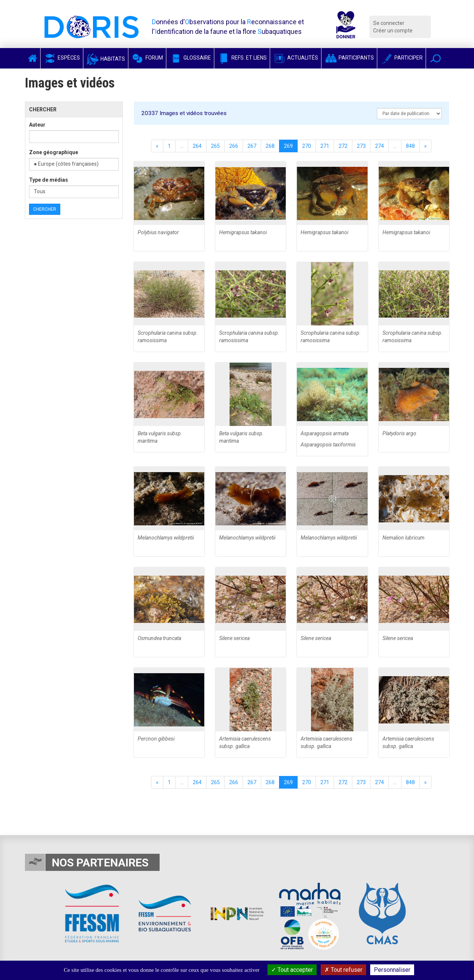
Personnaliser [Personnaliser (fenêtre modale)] (392, 970)
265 (215, 146)
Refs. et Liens (242, 58)
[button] (435, 58)
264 (197, 146)
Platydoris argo (399, 433)
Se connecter (389, 23)
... (182, 146)
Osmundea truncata (159, 638)
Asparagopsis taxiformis (328, 445)
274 (379, 146)
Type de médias (49, 180)
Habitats (106, 59)
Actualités (296, 58)
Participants (349, 58)
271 (325, 146)
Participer (401, 58)
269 (288, 146)
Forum (147, 58)
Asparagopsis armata (325, 433)
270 (307, 146)
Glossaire (190, 58)
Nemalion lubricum (403, 538)
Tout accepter (292, 970)
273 (361, 146)
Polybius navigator (158, 232)
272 (343, 146)
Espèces (62, 58)
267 (252, 146)
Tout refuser (343, 970)
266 (234, 146)
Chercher (45, 209)
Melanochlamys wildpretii (166, 538)
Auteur (37, 125)
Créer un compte (393, 31)
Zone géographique (54, 152)
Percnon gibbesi (156, 739)
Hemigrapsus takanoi (243, 232)
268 (270, 146)
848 (410, 146)
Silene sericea (234, 638)
